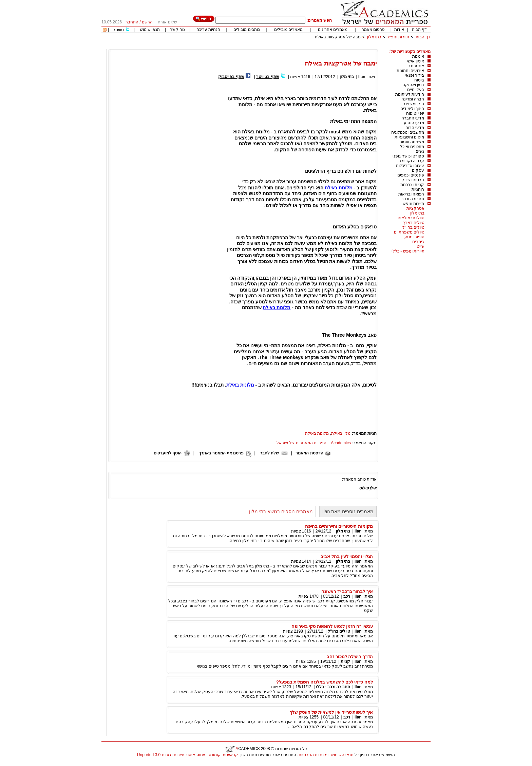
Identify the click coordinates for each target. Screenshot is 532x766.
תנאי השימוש (342, 755)
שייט (421, 246)
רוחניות (418, 189)
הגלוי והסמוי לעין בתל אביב (347, 556)
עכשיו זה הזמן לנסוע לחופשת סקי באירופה (332, 626)
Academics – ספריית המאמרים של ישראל (314, 443)
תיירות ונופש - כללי (408, 251)
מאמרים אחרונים (333, 30)
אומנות (418, 56)
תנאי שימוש (150, 30)
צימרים (418, 242)
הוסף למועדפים (168, 453)
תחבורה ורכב (413, 199)
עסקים (418, 170)
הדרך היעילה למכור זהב (350, 657)
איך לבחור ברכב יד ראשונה (347, 591)
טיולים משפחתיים (409, 232)
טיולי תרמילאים (411, 218)
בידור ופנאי (414, 75)
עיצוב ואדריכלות (410, 166)
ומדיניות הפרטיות (313, 755)
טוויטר (118, 30)
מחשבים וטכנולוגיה (408, 132)
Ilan (362, 77)
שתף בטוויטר (268, 77)
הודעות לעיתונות (410, 94)
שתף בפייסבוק (231, 77)
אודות (399, 30)
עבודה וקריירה (411, 161)
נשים (420, 151)
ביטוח (419, 80)
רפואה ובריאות (411, 194)
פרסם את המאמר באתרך (221, 453)
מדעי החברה (413, 118)
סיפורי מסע (414, 237)
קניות (345, 661)
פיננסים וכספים (411, 175)
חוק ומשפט (414, 104)
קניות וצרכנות (412, 185)
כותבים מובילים (246, 30)
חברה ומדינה (413, 99)
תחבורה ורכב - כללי (333, 687)
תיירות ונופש (398, 37)
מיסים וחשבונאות (409, 137)
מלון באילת (341, 433)
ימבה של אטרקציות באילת (338, 37)
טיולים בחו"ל (413, 227)
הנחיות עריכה (208, 30)
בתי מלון (374, 37)
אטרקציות (415, 208)
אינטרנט (417, 66)
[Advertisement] (307, 47)
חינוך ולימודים (412, 109)
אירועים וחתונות (410, 71)
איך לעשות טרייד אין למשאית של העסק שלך (331, 712)
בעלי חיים (416, 90)
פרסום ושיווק (413, 180)
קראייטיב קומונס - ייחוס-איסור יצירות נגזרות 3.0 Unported (188, 755)
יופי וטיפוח (415, 113)
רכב (347, 596)
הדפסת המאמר (309, 453)
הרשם (147, 22)
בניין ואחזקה (413, 85)
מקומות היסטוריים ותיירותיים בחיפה (339, 526)
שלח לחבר (269, 453)
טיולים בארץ (414, 223)
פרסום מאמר (373, 30)
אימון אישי (415, 61)
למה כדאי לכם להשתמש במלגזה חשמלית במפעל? (325, 682)
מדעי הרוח (415, 128)
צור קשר (178, 30)
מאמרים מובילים (288, 30)
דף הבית (419, 30)
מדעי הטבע (414, 123)
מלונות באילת (338, 188)
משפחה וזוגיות (412, 142)
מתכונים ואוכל (412, 147)
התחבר (132, 22)
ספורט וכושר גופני (408, 156)
